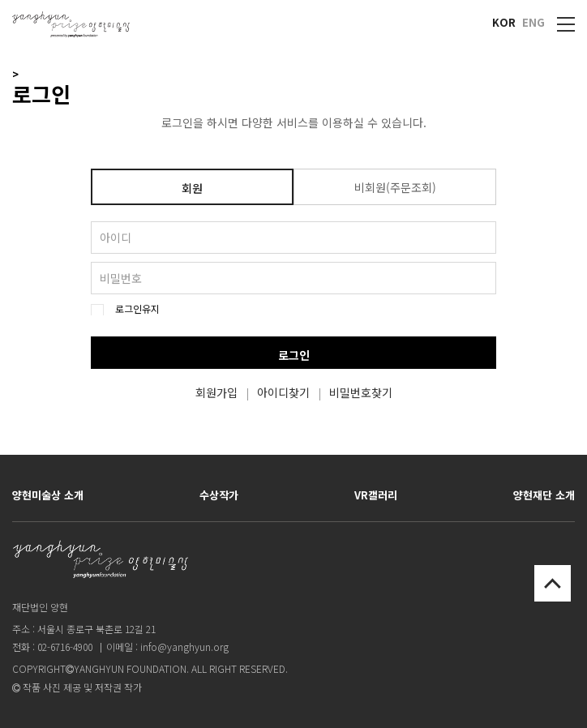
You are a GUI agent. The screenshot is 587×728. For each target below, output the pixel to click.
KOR (504, 22)
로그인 (294, 355)
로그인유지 (137, 309)
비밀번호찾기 (361, 392)
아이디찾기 (283, 392)
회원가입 (216, 392)
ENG (533, 22)
